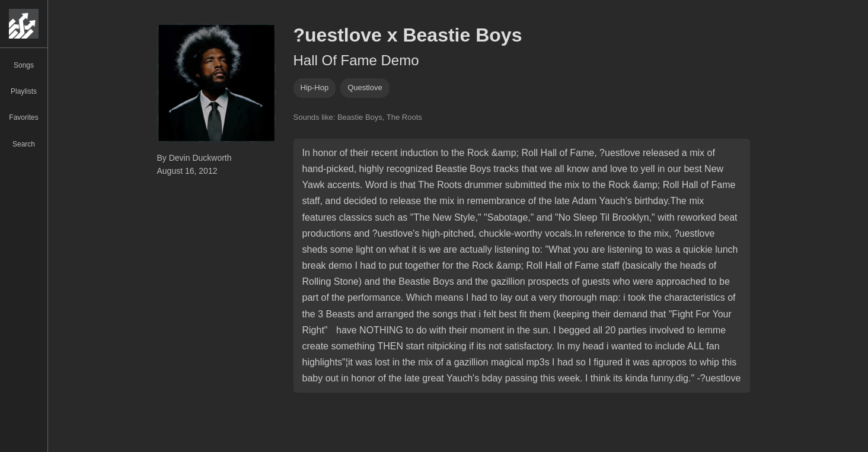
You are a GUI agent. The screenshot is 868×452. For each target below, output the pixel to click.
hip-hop (315, 87)
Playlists (24, 91)
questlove (365, 87)
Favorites (23, 117)
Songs (24, 65)
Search (24, 144)
